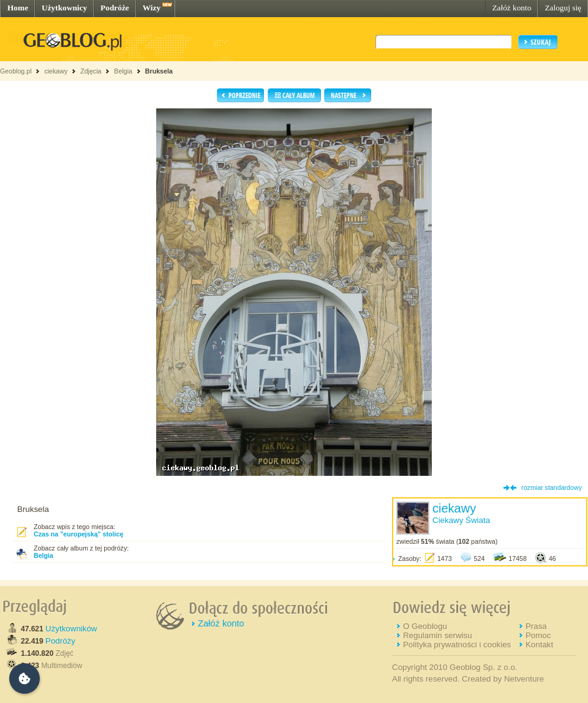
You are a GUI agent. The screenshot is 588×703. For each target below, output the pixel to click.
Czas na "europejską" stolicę (78, 534)
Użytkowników (71, 629)
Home (18, 8)
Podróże (115, 8)
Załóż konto (511, 8)
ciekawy (56, 71)
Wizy (152, 8)
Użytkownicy (64, 8)
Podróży (60, 641)
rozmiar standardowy (552, 487)
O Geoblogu (425, 626)
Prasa (536, 626)
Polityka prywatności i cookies (457, 645)
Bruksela (159, 71)
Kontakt (539, 645)
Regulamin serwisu (438, 635)
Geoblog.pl (16, 71)
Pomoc (538, 635)
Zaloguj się (563, 8)
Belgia (123, 71)
